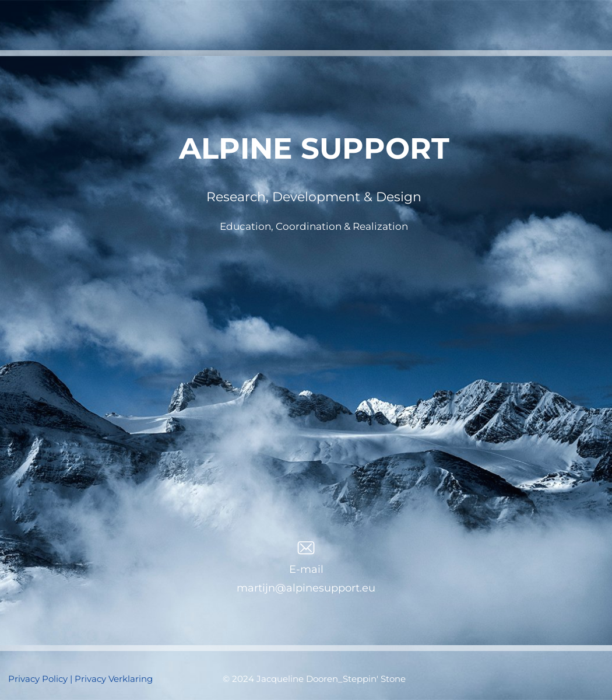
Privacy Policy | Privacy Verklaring (80, 679)
